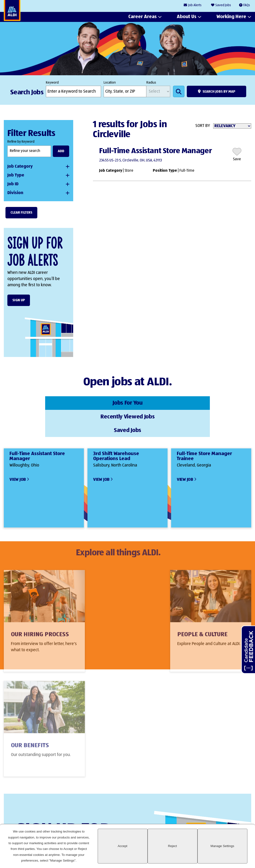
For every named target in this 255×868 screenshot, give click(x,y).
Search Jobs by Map (219, 92)
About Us (187, 17)
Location (110, 83)
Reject (193, 852)
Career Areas (142, 17)
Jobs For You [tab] (45, 402)
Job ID (13, 184)
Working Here (231, 17)
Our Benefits (197, 609)
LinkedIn (197, 809)
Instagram (229, 809)
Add (61, 151)
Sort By (203, 126)
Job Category (20, 166)
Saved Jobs (223, 5)
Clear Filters (21, 213)
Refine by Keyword (21, 142)
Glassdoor (245, 809)
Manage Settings (229, 852)
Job (195, 5)
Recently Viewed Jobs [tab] (127, 402)
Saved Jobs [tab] (210, 402)
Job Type (16, 175)
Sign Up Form (125, 766)
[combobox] (125, 91)
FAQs (247, 5)
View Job (18, 451)
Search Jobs (179, 91)
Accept (157, 852)
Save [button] (237, 159)
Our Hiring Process (40, 609)
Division (15, 193)
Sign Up (19, 300)
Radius (151, 83)
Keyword (52, 83)
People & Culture (120, 609)
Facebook (213, 809)
